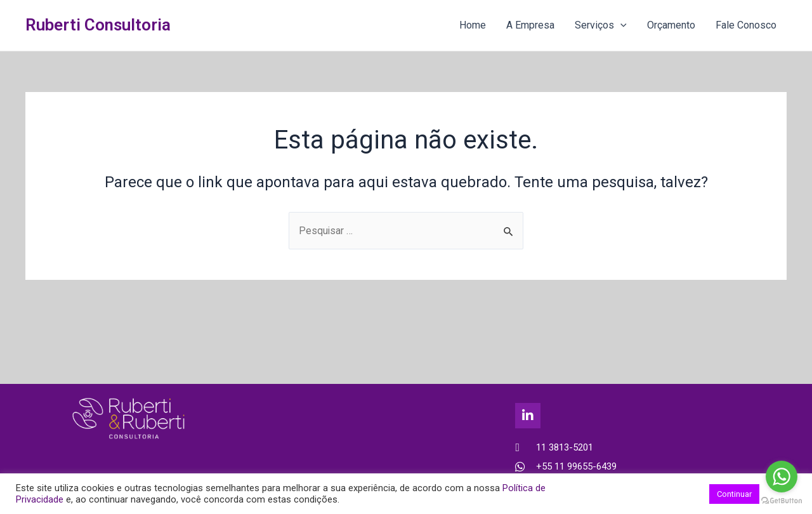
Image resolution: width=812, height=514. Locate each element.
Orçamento (671, 25)
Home (473, 25)
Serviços (601, 25)
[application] (620, 25)
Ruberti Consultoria (98, 25)
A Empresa (530, 25)
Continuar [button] (734, 494)
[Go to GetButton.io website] (782, 501)
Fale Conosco (746, 25)
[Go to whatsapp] (782, 477)
